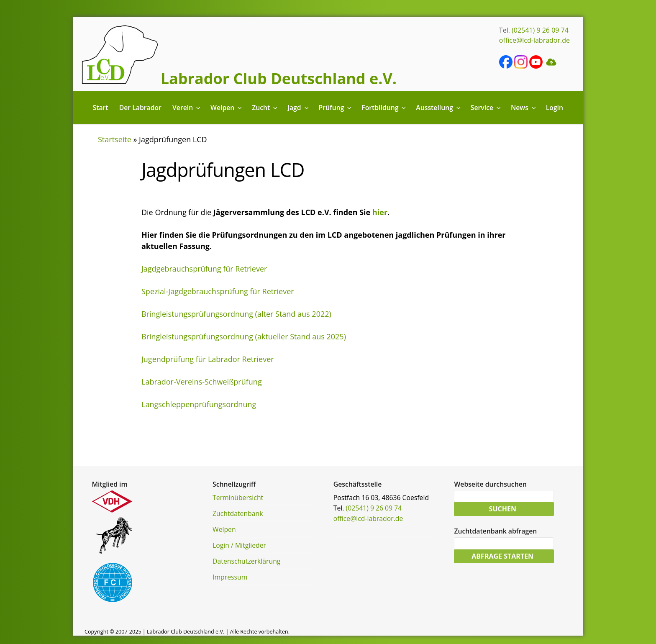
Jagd (299, 108)
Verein (187, 108)
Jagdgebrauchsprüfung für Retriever (204, 269)
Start (101, 108)
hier (380, 212)
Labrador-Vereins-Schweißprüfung (202, 382)
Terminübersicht (238, 498)
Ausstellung (439, 108)
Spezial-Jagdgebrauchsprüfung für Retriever (218, 291)
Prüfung (336, 108)
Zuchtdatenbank (238, 513)
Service (486, 108)
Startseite (115, 139)
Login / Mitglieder (239, 545)
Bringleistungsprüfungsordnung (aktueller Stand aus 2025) (244, 336)
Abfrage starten (502, 558)
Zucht (265, 108)
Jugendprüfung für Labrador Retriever (208, 359)
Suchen (503, 510)
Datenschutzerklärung (246, 561)
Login (555, 108)
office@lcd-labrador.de (534, 40)
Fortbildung (384, 108)
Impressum (230, 577)
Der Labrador (140, 108)
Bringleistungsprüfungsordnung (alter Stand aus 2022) (236, 314)
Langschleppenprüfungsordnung (199, 404)
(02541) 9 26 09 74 (540, 30)
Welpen (227, 108)
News (524, 108)
